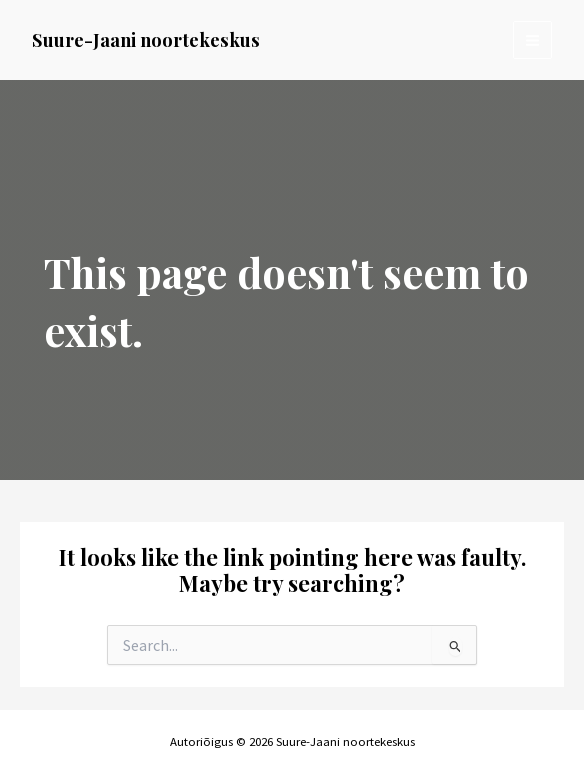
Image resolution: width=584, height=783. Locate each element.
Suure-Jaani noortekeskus (146, 39)
